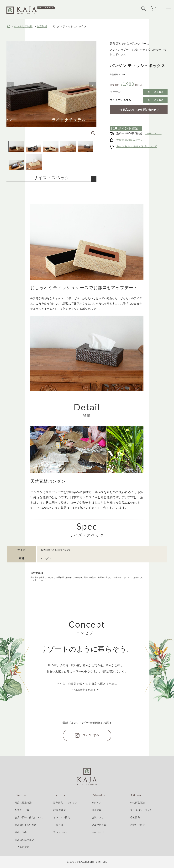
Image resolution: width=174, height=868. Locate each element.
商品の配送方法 (23, 803)
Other (136, 795)
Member (100, 795)
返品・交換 (21, 832)
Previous (10, 85)
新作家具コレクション (65, 803)
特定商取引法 (138, 803)
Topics (60, 795)
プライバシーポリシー (142, 810)
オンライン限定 (62, 817)
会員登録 (97, 810)
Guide (21, 795)
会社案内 (135, 817)
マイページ (98, 832)
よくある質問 (22, 847)
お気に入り (98, 817)
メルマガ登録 (99, 825)
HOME (9, 26)
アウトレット (61, 832)
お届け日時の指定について (29, 817)
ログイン (97, 803)
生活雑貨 (42, 26)
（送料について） (153, 134)
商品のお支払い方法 (26, 825)
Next (93, 85)
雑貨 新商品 (60, 810)
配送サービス (22, 810)
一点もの (58, 825)
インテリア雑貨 (23, 26)
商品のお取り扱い (24, 840)
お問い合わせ (138, 825)
